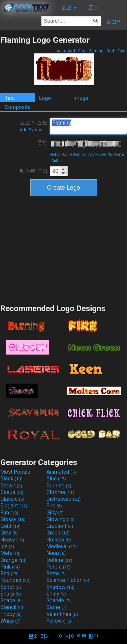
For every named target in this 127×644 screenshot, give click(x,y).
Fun (9, 513)
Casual (12, 492)
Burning (96, 51)
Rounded (15, 580)
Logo (45, 98)
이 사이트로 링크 (79, 636)
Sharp (11, 594)
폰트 (42, 142)
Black (11, 479)
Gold (10, 526)
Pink (10, 567)
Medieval (62, 546)
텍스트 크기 (34, 171)
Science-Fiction (68, 580)
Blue (56, 479)
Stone (56, 607)
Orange (13, 560)
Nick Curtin (116, 154)
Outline (57, 161)
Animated (66, 51)
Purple (58, 567)
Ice (7, 546)
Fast (121, 51)
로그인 (114, 22)
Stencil (12, 607)
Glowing (60, 519)
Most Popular (16, 472)
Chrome (60, 492)
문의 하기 (40, 636)
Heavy (12, 540)
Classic (12, 499)
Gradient (60, 526)
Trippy (11, 614)
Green (58, 533)
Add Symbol (31, 130)
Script (11, 587)
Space (11, 600)
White (10, 621)
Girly (55, 513)
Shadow (60, 587)
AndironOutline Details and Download (77, 154)
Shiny (56, 594)
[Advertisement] (64, 249)
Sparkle (58, 600)
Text (10, 98)
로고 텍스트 (34, 126)
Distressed (63, 499)
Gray (9, 533)
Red (110, 51)
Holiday (59, 540)
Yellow (59, 621)
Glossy (13, 519)
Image (81, 98)
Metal (10, 553)
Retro (56, 573)
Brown (11, 486)
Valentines (62, 614)
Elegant (14, 506)
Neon (56, 553)
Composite (18, 107)
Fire (82, 51)
